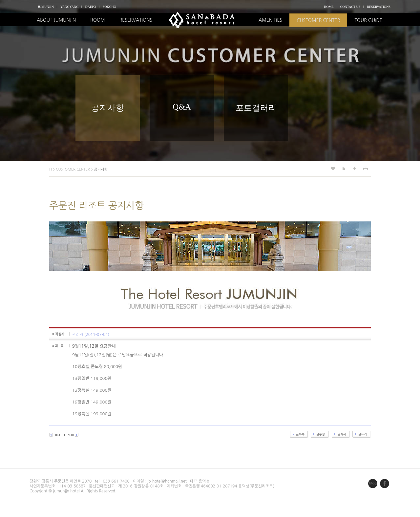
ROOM (97, 20)
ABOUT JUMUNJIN (56, 20)
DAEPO (90, 7)
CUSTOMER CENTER (318, 20)
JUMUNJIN (46, 7)
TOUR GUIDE (368, 20)
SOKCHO (109, 7)
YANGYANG (70, 7)
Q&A (182, 107)
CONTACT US (350, 7)
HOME (329, 7)
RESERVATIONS (379, 7)
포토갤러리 (256, 108)
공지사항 (108, 108)
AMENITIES (270, 20)
